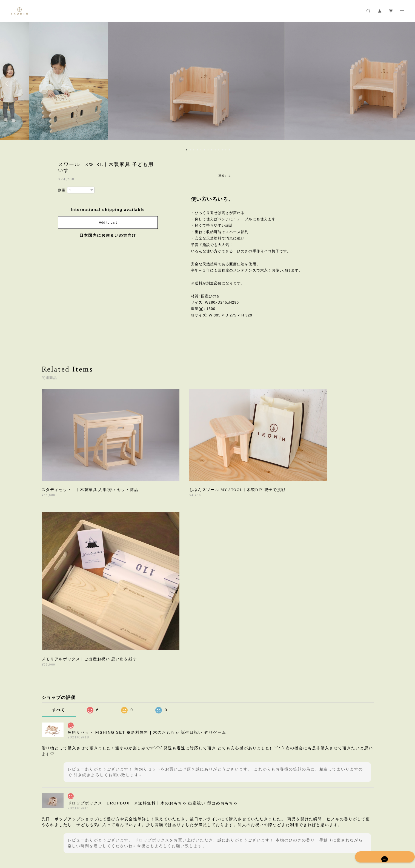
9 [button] (215, 150)
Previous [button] (8, 84)
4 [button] (197, 150)
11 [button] (222, 150)
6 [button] (204, 150)
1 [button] (187, 150)
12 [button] (226, 150)
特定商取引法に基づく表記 (112, 836)
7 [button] (208, 150)
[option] (207, 84)
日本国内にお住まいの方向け (108, 235)
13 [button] (229, 150)
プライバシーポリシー (70, 836)
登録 (323, 761)
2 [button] (190, 150)
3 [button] (194, 150)
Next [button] (407, 84)
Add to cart (108, 222)
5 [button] (201, 150)
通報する (225, 176)
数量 (62, 190)
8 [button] (211, 150)
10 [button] (219, 150)
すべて (59, 548)
